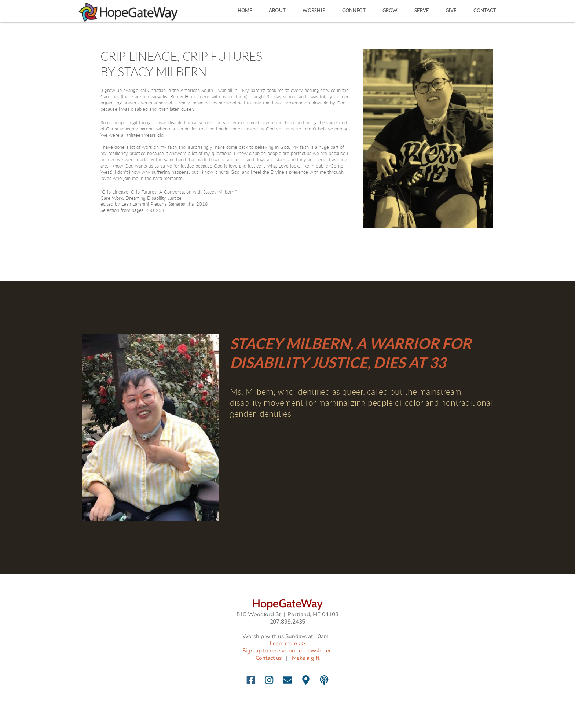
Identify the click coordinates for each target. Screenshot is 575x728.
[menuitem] (245, 11)
